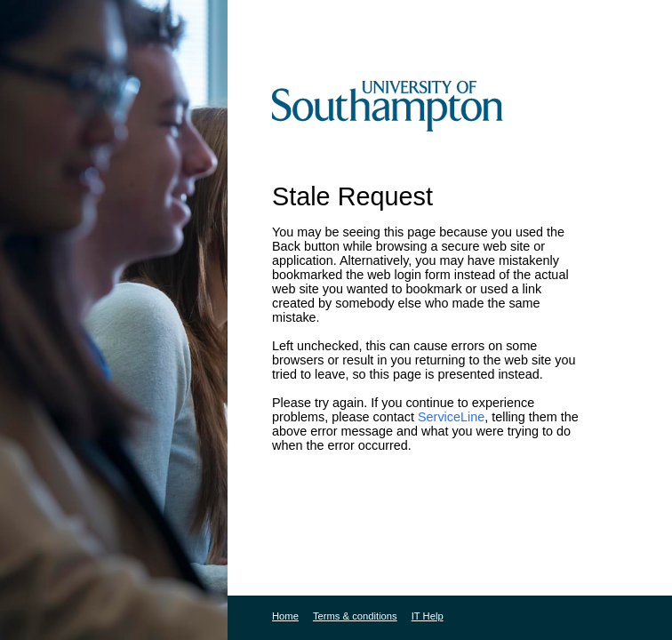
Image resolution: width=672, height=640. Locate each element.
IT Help (428, 616)
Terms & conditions (355, 616)
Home (285, 616)
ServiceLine (451, 417)
